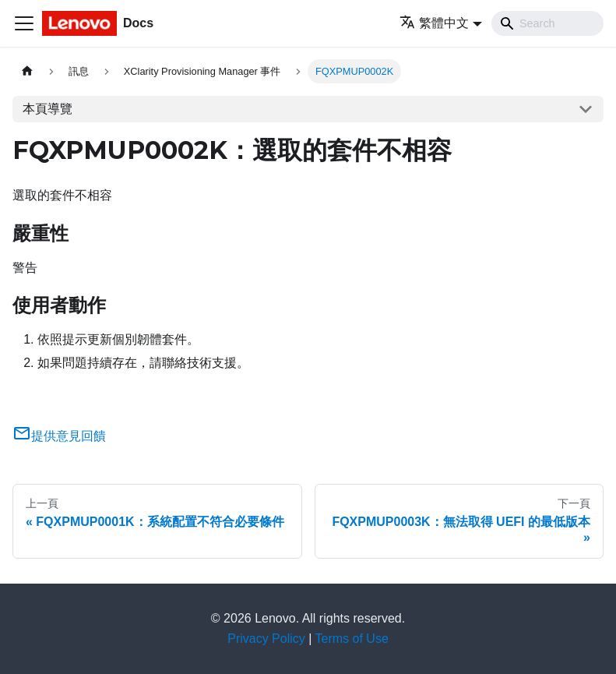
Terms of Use (352, 639)
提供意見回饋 (59, 436)
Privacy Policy (266, 639)
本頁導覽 (48, 109)
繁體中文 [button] (434, 23)
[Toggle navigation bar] (24, 23)
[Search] (547, 23)
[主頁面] (27, 71)
